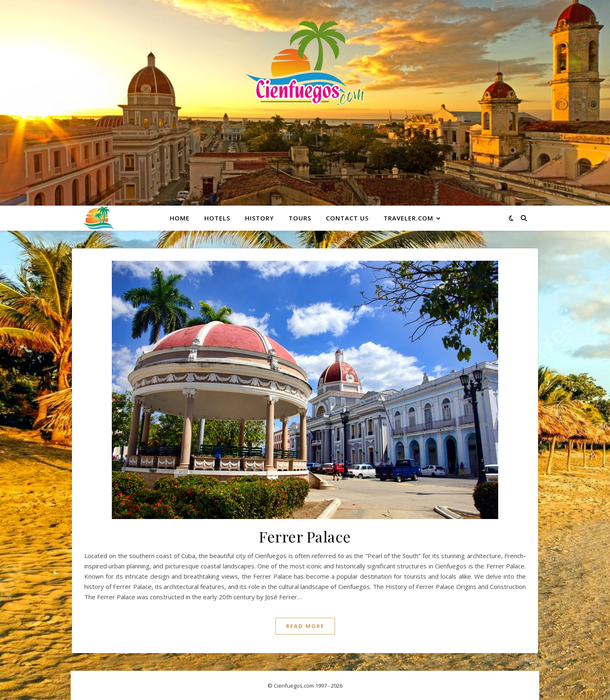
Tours (300, 218)
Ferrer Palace (305, 536)
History (259, 218)
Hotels (217, 218)
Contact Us (347, 218)
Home (180, 218)
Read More (305, 626)
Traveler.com (408, 218)
